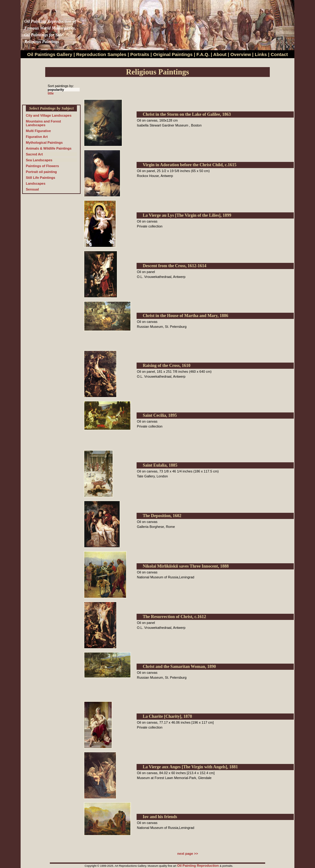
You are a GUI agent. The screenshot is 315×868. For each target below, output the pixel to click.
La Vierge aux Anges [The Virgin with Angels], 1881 (190, 767)
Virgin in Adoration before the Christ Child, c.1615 (190, 165)
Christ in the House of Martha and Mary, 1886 (185, 316)
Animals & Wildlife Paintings (49, 148)
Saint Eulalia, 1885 (160, 465)
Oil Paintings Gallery (50, 54)
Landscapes (36, 183)
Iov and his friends (160, 817)
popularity (56, 90)
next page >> (187, 854)
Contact (279, 54)
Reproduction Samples (101, 54)
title (51, 93)
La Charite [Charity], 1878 (167, 716)
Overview (241, 54)
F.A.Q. (203, 54)
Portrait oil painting (41, 172)
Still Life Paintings (40, 178)
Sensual (32, 189)
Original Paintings (173, 54)
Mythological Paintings (44, 143)
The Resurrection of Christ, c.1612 (174, 617)
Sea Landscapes (39, 160)
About (220, 54)
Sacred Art (34, 154)
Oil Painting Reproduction (199, 866)
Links (261, 54)
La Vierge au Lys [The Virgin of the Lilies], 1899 (187, 215)
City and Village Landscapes (49, 115)
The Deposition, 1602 (162, 516)
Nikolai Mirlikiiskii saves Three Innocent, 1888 (186, 566)
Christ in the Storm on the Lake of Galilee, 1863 (187, 114)
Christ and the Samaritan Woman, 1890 (179, 667)
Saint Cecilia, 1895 (160, 415)
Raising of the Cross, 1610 (167, 366)
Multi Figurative (38, 131)
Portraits (140, 54)
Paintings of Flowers (42, 166)
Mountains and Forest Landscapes (43, 123)
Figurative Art (37, 137)
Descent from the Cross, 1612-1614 (175, 266)
